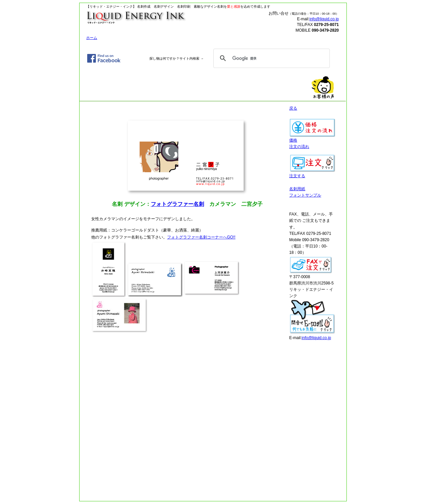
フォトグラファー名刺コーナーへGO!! (201, 237)
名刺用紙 (297, 189)
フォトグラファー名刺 (177, 204)
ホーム (92, 38)
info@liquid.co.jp (324, 19)
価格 (313, 138)
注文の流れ (299, 147)
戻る (293, 108)
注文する (313, 174)
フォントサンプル (305, 195)
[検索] (271, 58)
